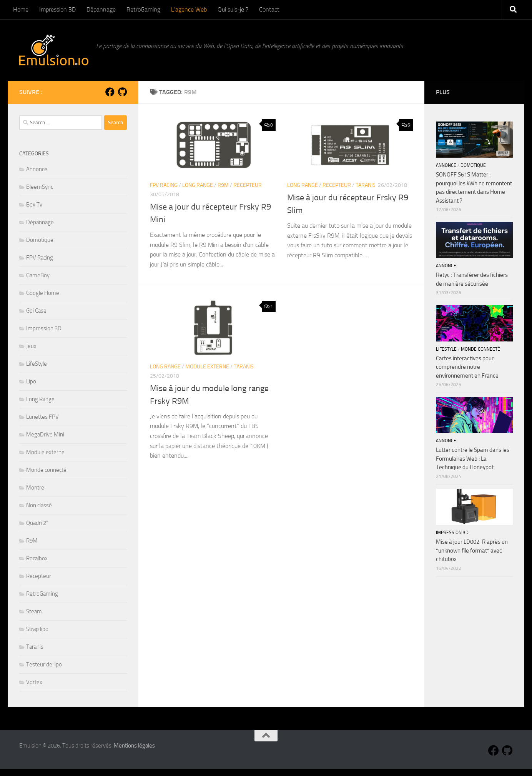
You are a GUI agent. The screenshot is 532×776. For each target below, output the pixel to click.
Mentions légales (134, 746)
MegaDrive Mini (45, 435)
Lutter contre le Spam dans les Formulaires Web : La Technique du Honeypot (473, 459)
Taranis (366, 185)
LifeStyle (37, 364)
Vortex (34, 682)
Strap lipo (37, 629)
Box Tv (34, 205)
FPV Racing (164, 185)
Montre (35, 488)
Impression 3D (57, 9)
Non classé (39, 505)
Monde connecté (46, 470)
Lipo (31, 381)
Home (21, 9)
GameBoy (38, 275)
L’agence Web (189, 9)
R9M (223, 185)
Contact (269, 9)
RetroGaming (143, 9)
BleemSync (40, 187)
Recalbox (37, 558)
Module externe (207, 367)
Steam (34, 611)
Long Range (198, 185)
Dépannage (101, 9)
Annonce (37, 169)
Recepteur (248, 185)
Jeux (31, 346)
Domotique (40, 240)
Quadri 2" (37, 523)
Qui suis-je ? (233, 9)
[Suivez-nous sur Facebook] (110, 92)
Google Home (43, 293)
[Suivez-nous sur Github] (122, 92)
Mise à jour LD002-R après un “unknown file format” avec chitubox (472, 550)
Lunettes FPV (42, 417)
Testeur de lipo (44, 664)
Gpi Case (36, 311)
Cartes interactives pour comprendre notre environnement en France (467, 367)
